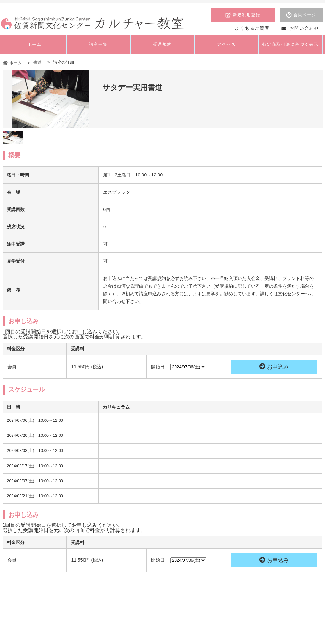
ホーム (13, 63)
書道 (38, 62)
